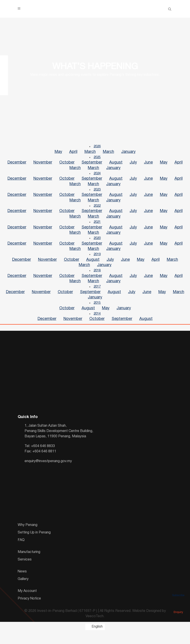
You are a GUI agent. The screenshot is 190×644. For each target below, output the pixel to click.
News (22, 584)
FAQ (21, 552)
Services (25, 572)
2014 (97, 325)
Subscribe (178, 589)
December (17, 164)
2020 (97, 245)
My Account (27, 603)
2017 (97, 297)
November (43, 164)
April (73, 153)
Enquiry (178, 606)
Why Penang (28, 537)
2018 (97, 279)
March (90, 153)
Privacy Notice (29, 611)
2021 (97, 228)
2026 (97, 147)
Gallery (23, 591)
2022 (97, 210)
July (133, 164)
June (148, 164)
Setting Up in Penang (34, 545)
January (128, 153)
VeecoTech (95, 629)
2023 (97, 193)
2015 (97, 314)
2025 (97, 158)
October (67, 164)
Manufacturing (29, 564)
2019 (97, 262)
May (58, 153)
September (92, 164)
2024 (97, 176)
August (116, 164)
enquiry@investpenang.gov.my (48, 473)
